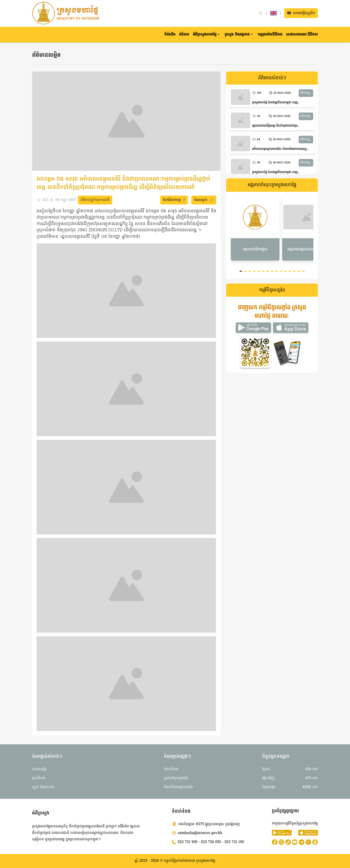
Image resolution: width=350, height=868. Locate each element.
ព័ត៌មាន (184, 35)
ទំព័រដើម (170, 35)
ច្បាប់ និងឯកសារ (43, 787)
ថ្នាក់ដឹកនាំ (39, 778)
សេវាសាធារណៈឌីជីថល (302, 35)
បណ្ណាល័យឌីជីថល (270, 35)
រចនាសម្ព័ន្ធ (39, 769)
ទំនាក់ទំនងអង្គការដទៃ (178, 787)
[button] (207, 35)
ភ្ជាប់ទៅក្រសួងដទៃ (176, 778)
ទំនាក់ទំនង (171, 769)
